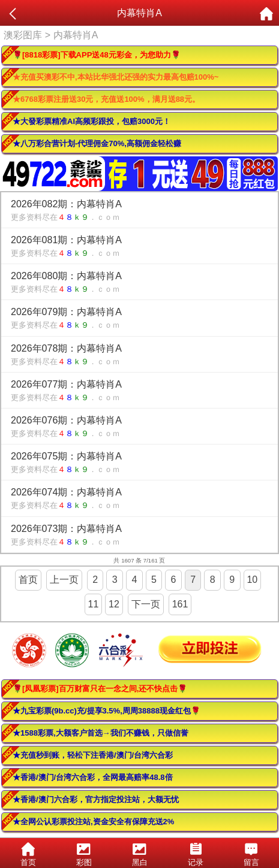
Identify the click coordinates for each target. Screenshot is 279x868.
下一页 (146, 604)
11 (94, 604)
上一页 (64, 580)
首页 (28, 580)
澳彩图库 (23, 35)
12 (114, 604)
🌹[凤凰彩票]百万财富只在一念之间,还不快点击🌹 (100, 689)
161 (180, 604)
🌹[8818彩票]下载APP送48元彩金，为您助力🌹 (97, 55)
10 (252, 580)
